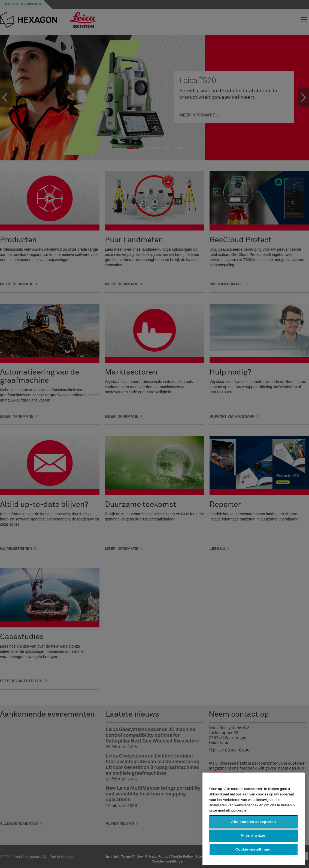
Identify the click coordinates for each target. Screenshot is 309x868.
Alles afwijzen (254, 835)
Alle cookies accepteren (253, 822)
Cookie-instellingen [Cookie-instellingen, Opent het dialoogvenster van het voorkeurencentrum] (254, 849)
